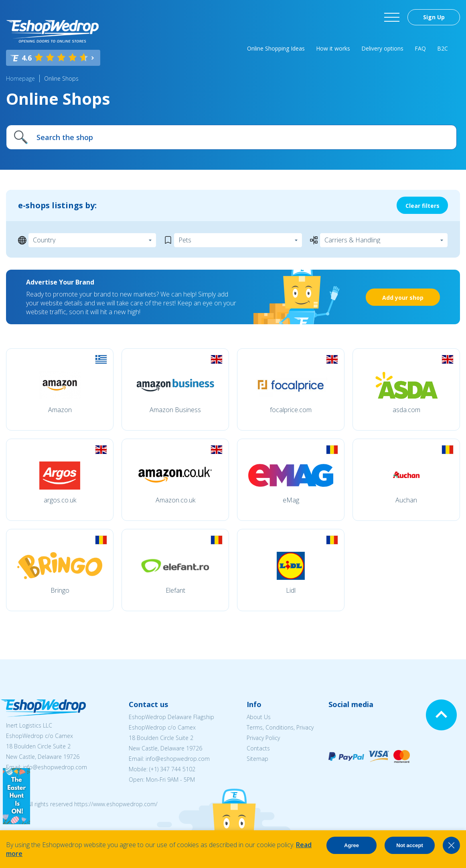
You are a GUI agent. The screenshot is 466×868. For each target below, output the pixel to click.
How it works (333, 48)
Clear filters (422, 206)
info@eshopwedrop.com (55, 767)
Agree (352, 845)
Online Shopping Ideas (276, 48)
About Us (259, 717)
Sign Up (434, 17)
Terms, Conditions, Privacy (280, 727)
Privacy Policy (263, 738)
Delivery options (382, 48)
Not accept (409, 845)
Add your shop (403, 298)
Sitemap (257, 759)
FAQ (420, 48)
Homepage (20, 78)
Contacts (258, 748)
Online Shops (61, 78)
